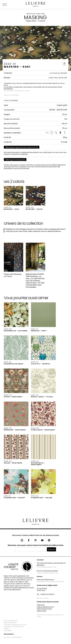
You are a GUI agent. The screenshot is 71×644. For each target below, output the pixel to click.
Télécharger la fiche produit (15, 160)
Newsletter (8, 630)
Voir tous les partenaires (13, 637)
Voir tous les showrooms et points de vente (50, 616)
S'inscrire (51, 549)
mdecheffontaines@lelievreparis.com (50, 582)
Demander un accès (22, 91)
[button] (14, 198)
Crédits (7, 628)
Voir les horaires (43, 598)
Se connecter (9, 91)
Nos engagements (11, 621)
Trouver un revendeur (11, 95)
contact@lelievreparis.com (47, 567)
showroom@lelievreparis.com (47, 573)
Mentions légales (10, 623)
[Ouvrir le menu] (8, 4)
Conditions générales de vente (15, 625)
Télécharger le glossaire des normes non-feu (22, 147)
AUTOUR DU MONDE (58, 73)
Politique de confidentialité (14, 627)
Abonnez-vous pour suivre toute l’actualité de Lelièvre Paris (36, 545)
